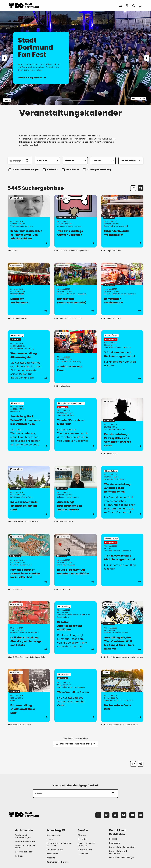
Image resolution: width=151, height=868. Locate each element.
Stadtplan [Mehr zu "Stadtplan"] (82, 839)
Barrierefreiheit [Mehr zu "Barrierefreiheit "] (85, 850)
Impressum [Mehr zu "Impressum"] (114, 843)
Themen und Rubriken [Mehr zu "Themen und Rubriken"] (25, 841)
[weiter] (147, 58)
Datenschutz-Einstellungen (122, 858)
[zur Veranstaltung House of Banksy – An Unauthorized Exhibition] (75, 560)
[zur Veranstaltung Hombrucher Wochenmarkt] (122, 289)
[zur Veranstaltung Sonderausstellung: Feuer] (75, 357)
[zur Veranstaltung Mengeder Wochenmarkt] (29, 289)
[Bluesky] (124, 815)
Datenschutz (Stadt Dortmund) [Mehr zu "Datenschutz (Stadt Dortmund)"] (118, 852)
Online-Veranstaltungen (24, 170)
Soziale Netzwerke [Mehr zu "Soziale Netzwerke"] (55, 850)
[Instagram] (107, 815)
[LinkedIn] (141, 815)
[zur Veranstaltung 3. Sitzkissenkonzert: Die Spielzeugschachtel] (122, 357)
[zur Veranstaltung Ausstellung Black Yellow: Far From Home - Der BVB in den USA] (29, 424)
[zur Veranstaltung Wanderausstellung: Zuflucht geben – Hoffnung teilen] (122, 492)
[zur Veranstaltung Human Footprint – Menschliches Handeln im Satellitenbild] (29, 560)
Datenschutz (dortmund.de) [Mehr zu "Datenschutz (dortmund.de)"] (122, 847)
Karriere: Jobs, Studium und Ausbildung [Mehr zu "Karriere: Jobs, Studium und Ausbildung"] (59, 844)
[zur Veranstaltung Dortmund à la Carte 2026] (122, 695)
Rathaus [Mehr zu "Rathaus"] (19, 856)
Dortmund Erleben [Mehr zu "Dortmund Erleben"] (24, 852)
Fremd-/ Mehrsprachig (97, 170)
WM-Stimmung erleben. (32, 78)
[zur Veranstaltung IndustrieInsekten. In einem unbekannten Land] (29, 492)
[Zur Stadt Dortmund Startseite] (24, 6)
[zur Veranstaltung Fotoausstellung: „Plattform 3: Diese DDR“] (29, 695)
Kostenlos (51, 170)
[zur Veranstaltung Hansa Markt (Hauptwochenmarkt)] (75, 289)
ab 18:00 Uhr (71, 170)
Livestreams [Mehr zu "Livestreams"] (52, 854)
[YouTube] (132, 815)
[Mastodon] (115, 815)
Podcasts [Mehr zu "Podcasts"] (51, 858)
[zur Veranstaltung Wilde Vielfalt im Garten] (75, 695)
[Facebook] (98, 815)
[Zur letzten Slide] (4, 58)
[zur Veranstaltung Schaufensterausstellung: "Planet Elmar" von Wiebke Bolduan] (29, 221)
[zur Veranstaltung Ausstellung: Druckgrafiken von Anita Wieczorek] (75, 492)
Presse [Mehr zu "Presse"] (50, 839)
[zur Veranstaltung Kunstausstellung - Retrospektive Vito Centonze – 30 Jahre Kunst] (122, 424)
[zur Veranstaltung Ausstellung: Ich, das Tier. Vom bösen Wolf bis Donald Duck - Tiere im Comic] (122, 628)
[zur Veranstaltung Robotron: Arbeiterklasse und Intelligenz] (75, 628)
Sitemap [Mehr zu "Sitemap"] (82, 835)
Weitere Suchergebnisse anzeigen (75, 744)
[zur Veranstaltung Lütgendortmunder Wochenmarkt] (122, 221)
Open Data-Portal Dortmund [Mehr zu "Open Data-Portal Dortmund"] (86, 844)
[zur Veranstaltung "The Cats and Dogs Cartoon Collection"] (75, 221)
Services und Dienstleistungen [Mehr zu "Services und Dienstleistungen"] (23, 836)
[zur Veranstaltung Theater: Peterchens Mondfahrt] (75, 424)
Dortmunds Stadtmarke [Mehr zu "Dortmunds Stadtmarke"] (58, 862)
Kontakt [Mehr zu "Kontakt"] (113, 839)
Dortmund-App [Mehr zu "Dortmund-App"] (54, 835)
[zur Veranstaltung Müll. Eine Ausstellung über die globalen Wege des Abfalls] (29, 628)
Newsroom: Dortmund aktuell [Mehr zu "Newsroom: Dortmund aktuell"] (25, 847)
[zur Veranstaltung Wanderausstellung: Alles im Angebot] (29, 357)
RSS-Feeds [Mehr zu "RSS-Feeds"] (83, 854)
